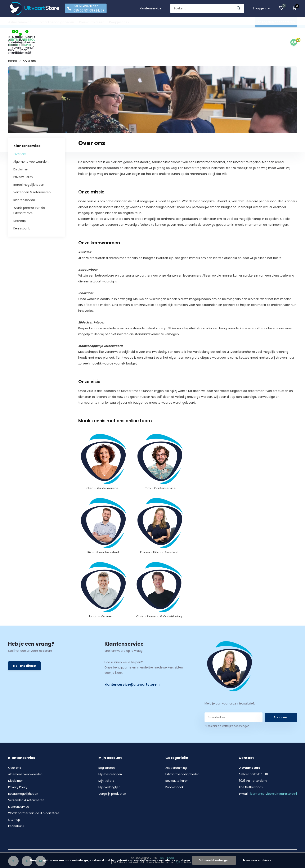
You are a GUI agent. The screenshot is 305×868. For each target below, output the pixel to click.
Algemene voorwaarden (31, 144)
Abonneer (281, 699)
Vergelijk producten (113, 776)
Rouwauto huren (92, 22)
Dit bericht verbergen (214, 860)
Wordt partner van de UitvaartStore (34, 795)
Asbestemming (20, 22)
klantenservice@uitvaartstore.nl (132, 667)
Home (13, 43)
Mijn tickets (107, 763)
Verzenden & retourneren (32, 174)
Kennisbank (22, 211)
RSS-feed (167, 840)
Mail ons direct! (25, 648)
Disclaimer (21, 152)
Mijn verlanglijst (109, 769)
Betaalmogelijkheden (29, 167)
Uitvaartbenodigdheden (55, 22)
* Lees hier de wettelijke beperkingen (227, 708)
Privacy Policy (23, 159)
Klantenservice (151, 8)
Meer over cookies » (257, 860)
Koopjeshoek (119, 22)
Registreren (107, 750)
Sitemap (20, 203)
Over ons (20, 136)
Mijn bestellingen (111, 756)
